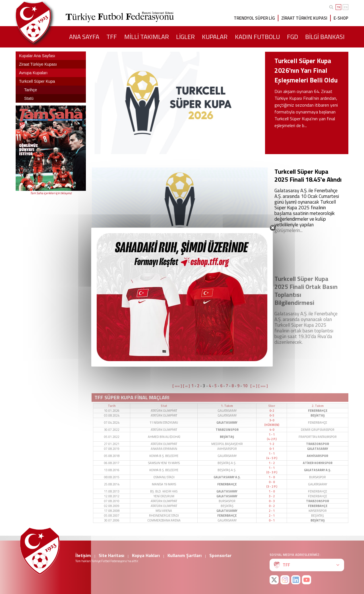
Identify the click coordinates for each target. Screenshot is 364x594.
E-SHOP (341, 18)
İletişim (83, 555)
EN (346, 7)
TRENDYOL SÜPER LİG (254, 18)
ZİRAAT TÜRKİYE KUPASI (304, 18)
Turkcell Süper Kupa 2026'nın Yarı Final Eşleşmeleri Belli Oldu (306, 70)
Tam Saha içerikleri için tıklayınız (51, 193)
